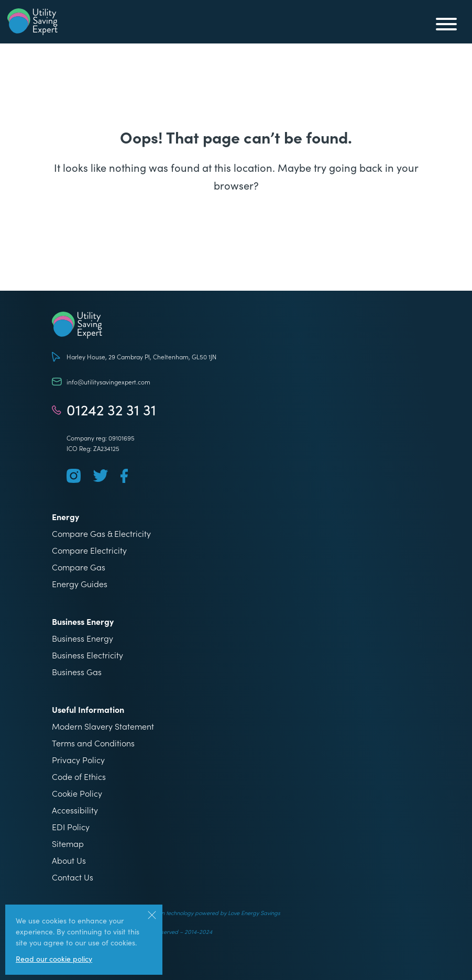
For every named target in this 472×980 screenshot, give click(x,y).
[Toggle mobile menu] (446, 26)
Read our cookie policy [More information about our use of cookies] (54, 959)
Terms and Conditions (93, 743)
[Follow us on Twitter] (101, 476)
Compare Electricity (89, 550)
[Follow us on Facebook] (124, 476)
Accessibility (75, 810)
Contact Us (73, 877)
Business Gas (77, 671)
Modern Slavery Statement (103, 726)
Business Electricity (87, 655)
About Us (69, 860)
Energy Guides (80, 583)
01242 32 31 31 (111, 410)
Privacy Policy (78, 759)
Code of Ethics (79, 776)
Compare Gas (79, 567)
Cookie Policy (77, 793)
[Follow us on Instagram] (74, 476)
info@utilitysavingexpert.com (108, 382)
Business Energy (83, 638)
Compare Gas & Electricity (101, 533)
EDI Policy (71, 827)
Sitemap (68, 843)
